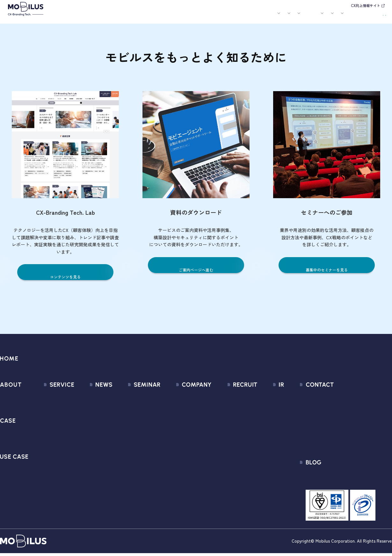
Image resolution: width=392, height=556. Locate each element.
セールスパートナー (180, 419)
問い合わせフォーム (341, 396)
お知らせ (200, 17)
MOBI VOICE (48, 454)
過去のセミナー (131, 408)
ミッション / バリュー (182, 431)
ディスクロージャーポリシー (283, 454)
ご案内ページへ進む (196, 269)
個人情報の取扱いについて (187, 442)
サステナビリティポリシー (187, 477)
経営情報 (262, 396)
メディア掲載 (85, 419)
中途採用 (230, 408)
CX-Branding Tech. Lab (344, 479)
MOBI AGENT (49, 431)
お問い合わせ (343, 16)
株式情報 (262, 419)
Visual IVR (46, 477)
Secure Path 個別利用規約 (348, 431)
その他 (78, 431)
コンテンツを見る (65, 276)
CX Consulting (51, 408)
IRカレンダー (266, 431)
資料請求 (374, 16)
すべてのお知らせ (90, 396)
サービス (120, 17)
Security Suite (51, 488)
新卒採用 (230, 396)
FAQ (257, 442)
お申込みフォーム (339, 408)
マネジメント (173, 408)
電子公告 (262, 477)
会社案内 (262, 17)
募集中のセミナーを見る (327, 269)
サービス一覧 (50, 396)
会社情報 (168, 396)
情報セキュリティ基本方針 (187, 454)
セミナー (218, 17)
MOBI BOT (46, 442)
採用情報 (286, 17)
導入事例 (144, 17)
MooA (42, 419)
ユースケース (172, 17)
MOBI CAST (48, 465)
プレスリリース (88, 408)
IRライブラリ (266, 408)
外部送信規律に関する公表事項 (353, 442)
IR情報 (308, 17)
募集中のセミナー (134, 396)
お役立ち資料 (240, 17)
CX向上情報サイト (366, 5)
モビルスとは (98, 17)
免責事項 (262, 465)
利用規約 (330, 419)
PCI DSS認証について (181, 465)
